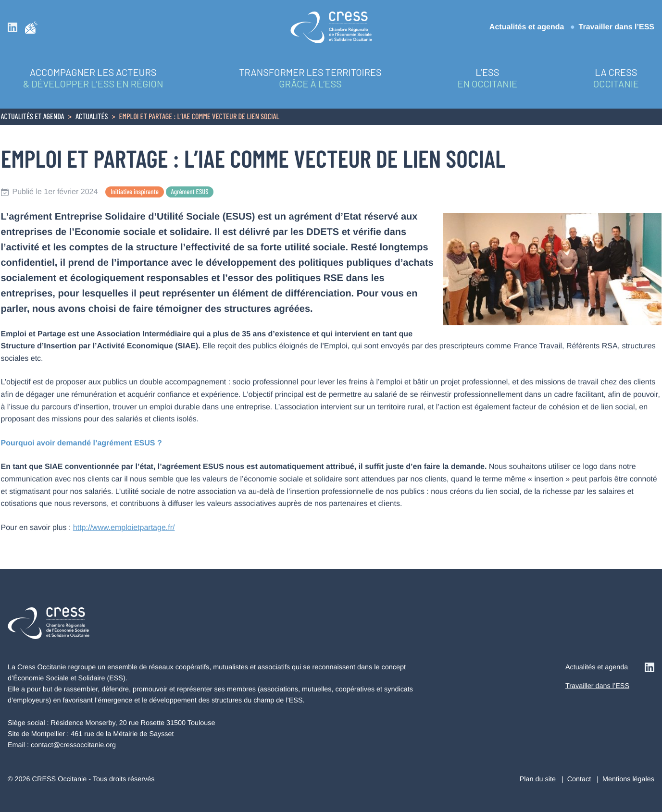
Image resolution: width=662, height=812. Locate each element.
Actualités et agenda (527, 27)
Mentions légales (628, 779)
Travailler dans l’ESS (617, 27)
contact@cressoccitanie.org (73, 745)
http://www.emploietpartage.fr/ (124, 528)
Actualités (92, 117)
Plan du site (538, 779)
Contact (579, 779)
